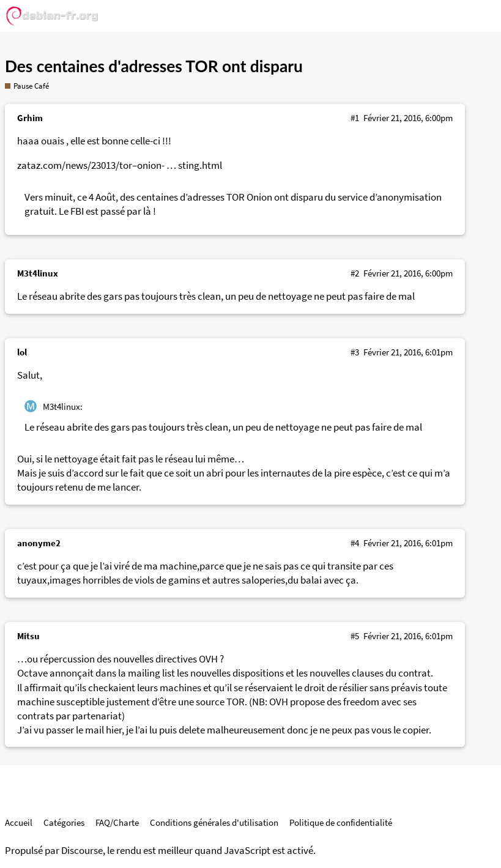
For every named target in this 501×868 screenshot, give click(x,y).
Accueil (19, 822)
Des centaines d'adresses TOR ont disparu (154, 66)
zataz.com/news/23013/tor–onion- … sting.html (120, 165)
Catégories (64, 822)
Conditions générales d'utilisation (214, 822)
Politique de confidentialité (341, 822)
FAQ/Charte (117, 822)
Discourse (82, 851)
